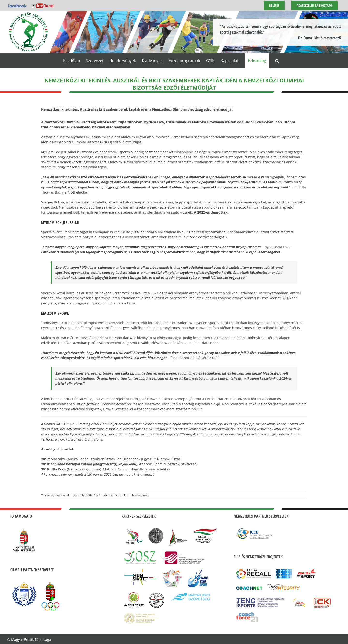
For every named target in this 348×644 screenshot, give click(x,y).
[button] (277, 61)
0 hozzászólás (139, 495)
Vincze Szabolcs (52, 495)
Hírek (122, 495)
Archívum (111, 495)
